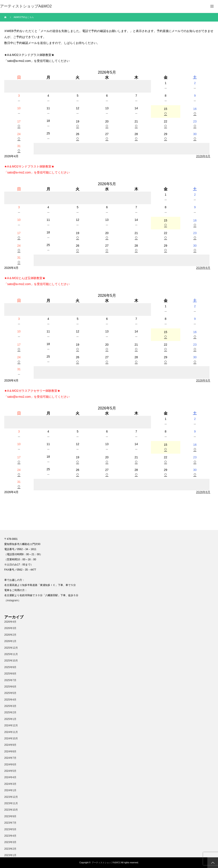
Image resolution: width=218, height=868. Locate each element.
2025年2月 (10, 712)
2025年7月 (10, 680)
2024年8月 (10, 751)
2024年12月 (11, 725)
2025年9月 (10, 667)
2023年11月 (11, 803)
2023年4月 (10, 836)
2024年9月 (10, 745)
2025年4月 (10, 700)
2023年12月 (11, 797)
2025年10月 (11, 661)
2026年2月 (10, 635)
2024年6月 (10, 765)
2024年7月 (10, 758)
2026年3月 (10, 628)
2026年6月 (203, 156)
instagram (12, 600)
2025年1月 (10, 719)
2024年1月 (10, 790)
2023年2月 (10, 849)
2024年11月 (11, 732)
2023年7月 (10, 823)
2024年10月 (11, 738)
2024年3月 (10, 784)
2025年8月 (10, 674)
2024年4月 (10, 777)
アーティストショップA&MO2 (106, 863)
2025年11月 (11, 654)
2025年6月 (10, 687)
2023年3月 (10, 842)
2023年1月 (10, 855)
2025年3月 (10, 706)
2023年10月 (11, 810)
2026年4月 (10, 622)
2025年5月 (10, 693)
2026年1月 (10, 641)
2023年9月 (10, 816)
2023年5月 (10, 829)
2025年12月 (11, 648)
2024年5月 (10, 771)
